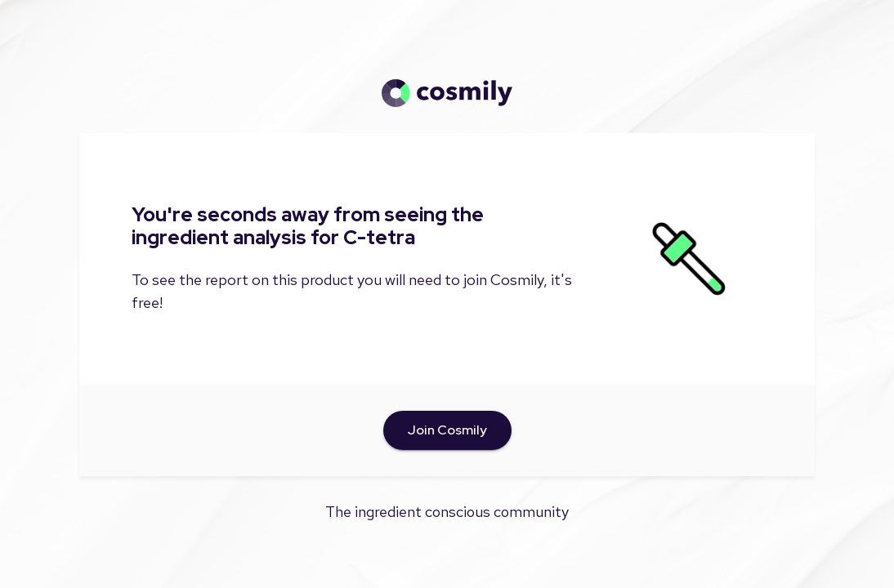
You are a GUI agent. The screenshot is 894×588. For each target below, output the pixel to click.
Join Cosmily (447, 430)
